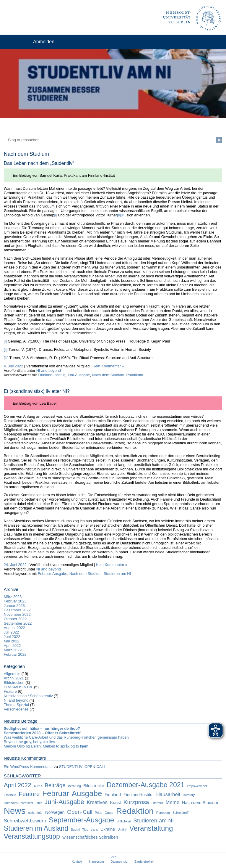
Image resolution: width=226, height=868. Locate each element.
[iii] (123, 215)
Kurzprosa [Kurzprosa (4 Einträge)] (136, 802)
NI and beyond (49, 370)
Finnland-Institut (51, 375)
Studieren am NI (117, 574)
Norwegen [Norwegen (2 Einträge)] (55, 812)
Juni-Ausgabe (78, 375)
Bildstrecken (14, 683)
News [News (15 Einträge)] (15, 811)
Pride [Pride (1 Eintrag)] (99, 813)
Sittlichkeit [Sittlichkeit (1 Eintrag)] (124, 821)
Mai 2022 (12, 641)
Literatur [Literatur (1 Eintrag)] (157, 803)
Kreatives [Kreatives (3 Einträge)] (97, 802)
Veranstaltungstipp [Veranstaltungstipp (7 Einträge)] (32, 836)
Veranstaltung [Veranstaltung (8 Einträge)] (151, 828)
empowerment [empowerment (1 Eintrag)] (197, 786)
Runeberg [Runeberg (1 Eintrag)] (163, 813)
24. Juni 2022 (15, 565)
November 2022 (17, 614)
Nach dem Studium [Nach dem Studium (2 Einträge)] (200, 803)
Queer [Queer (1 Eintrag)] (109, 813)
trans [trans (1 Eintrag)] (94, 830)
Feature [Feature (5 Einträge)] (29, 794)
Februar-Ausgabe (53, 574)
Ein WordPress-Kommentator (28, 767)
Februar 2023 (15, 601)
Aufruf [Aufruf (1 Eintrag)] (38, 786)
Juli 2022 (11, 632)
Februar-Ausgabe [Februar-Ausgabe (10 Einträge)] (72, 793)
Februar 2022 (15, 654)
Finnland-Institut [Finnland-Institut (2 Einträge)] (139, 795)
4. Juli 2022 (13, 366)
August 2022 (14, 628)
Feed (113, 857)
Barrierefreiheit (144, 862)
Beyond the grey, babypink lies (29, 742)
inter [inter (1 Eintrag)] (39, 803)
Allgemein (12, 674)
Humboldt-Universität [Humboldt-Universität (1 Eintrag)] (19, 803)
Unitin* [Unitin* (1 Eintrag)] (122, 830)
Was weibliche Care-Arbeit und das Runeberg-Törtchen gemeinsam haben (66, 737)
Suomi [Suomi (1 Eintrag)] (75, 830)
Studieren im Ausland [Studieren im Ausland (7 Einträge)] (36, 828)
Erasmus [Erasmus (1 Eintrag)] (10, 795)
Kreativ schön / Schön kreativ (28, 696)
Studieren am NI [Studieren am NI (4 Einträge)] (153, 820)
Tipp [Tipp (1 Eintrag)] (85, 830)
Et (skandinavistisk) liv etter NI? (37, 391)
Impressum (96, 862)
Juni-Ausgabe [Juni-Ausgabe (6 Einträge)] (64, 802)
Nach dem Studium (108, 375)
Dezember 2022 (17, 610)
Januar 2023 (14, 606)
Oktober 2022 (15, 619)
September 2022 (18, 623)
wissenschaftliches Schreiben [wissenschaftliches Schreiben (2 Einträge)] (90, 837)
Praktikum (135, 375)
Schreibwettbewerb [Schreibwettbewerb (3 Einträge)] (25, 821)
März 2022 (13, 650)
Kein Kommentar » (108, 366)
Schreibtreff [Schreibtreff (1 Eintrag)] (181, 813)
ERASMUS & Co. (18, 687)
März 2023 (13, 597)
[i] (56, 215)
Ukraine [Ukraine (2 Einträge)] (108, 829)
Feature (10, 691)
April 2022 (12, 646)
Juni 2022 (12, 637)
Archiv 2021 (14, 678)
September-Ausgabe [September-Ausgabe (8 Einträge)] (81, 820)
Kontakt (77, 862)
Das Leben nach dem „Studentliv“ (39, 163)
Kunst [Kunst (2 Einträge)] (116, 803)
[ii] (119, 215)
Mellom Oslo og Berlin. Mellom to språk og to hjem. (47, 746)
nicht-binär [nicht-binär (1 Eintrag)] (35, 813)
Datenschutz (119, 862)
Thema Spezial (16, 705)
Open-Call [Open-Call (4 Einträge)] (80, 812)
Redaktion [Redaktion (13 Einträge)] (135, 811)
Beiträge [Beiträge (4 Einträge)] (55, 785)
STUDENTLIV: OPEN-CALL (83, 767)
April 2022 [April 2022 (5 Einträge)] (18, 785)
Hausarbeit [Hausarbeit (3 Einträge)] (168, 794)
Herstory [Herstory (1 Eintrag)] (189, 795)
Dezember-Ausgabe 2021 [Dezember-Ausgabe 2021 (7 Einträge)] (145, 785)
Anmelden (44, 42)
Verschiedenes (16, 709)
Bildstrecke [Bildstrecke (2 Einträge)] (94, 786)
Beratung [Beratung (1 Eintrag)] (74, 786)
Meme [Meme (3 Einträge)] (173, 802)
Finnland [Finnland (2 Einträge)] (113, 795)
